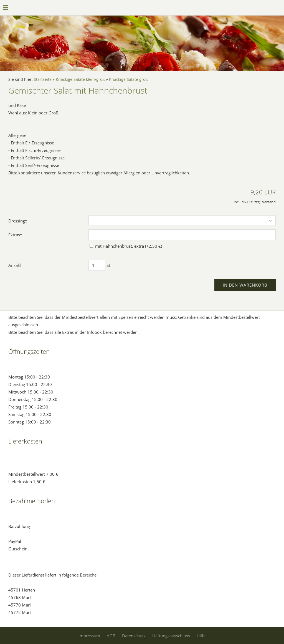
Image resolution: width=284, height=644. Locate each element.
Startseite (43, 79)
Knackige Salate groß (128, 79)
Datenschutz (134, 636)
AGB (111, 636)
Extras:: (15, 235)
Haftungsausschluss (171, 636)
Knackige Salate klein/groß (80, 79)
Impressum (89, 636)
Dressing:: (18, 221)
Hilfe (201, 636)
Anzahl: (15, 265)
